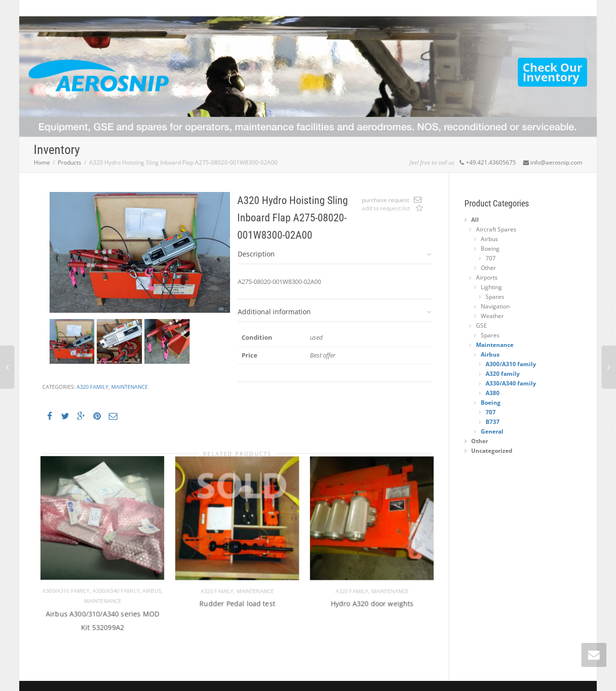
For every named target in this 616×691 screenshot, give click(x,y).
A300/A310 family (70, 586)
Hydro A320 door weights (372, 596)
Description (256, 254)
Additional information (274, 312)
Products (70, 162)
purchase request (385, 200)
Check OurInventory (552, 72)
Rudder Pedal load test (237, 596)
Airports (487, 277)
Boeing (490, 249)
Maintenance (129, 387)
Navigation (495, 306)
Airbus (146, 586)
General (492, 431)
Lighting (491, 287)
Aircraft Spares (496, 229)
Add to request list (419, 209)
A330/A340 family (114, 586)
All (475, 220)
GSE (481, 326)
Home (42, 162)
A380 (493, 393)
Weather (492, 316)
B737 (493, 422)
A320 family (92, 387)
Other (488, 268)
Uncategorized (492, 451)
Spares (495, 297)
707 (491, 258)
